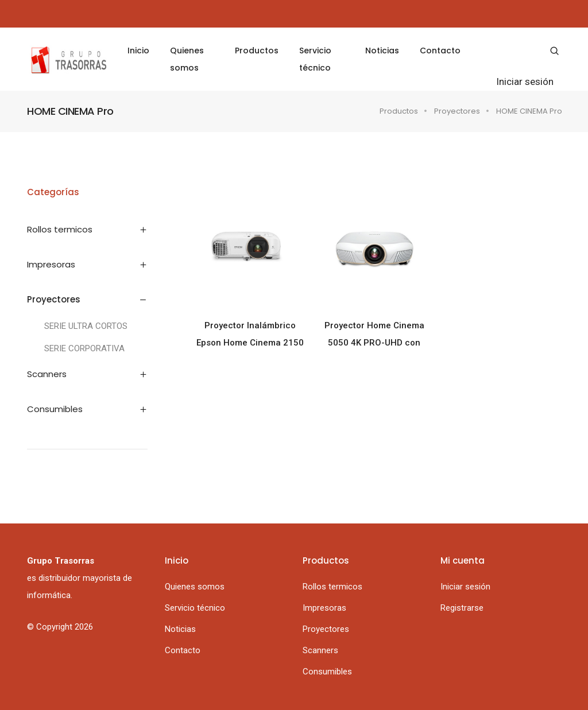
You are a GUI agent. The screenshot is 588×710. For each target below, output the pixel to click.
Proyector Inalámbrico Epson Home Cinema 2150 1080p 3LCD (250, 336)
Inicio (138, 51)
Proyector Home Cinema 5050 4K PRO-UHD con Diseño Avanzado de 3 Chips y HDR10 (374, 336)
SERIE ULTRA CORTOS (86, 326)
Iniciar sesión (525, 82)
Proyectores (457, 111)
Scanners (320, 650)
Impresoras (324, 608)
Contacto (440, 51)
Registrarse (462, 608)
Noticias (382, 51)
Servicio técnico (315, 59)
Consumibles (327, 672)
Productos (257, 51)
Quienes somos (187, 59)
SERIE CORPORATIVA (84, 348)
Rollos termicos (332, 587)
